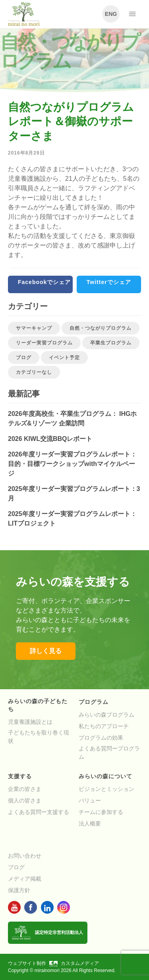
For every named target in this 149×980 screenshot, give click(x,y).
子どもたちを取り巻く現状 (39, 737)
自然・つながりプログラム (101, 328)
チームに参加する (101, 812)
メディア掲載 (25, 879)
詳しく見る (46, 651)
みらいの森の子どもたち (38, 705)
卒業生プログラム (111, 343)
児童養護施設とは (30, 722)
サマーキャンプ (34, 328)
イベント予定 (64, 358)
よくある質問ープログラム (109, 753)
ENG (111, 14)
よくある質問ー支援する (39, 812)
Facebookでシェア (44, 282)
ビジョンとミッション (106, 789)
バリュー (90, 800)
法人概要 (90, 823)
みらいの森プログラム (106, 715)
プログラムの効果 (101, 738)
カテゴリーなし (34, 372)
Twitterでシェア (109, 282)
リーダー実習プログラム (44, 343)
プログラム (94, 702)
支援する (20, 776)
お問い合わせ (25, 856)
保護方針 (19, 890)
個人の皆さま (25, 800)
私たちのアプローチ (104, 726)
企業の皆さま (25, 789)
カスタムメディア (74, 963)
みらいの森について (105, 776)
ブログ (24, 358)
